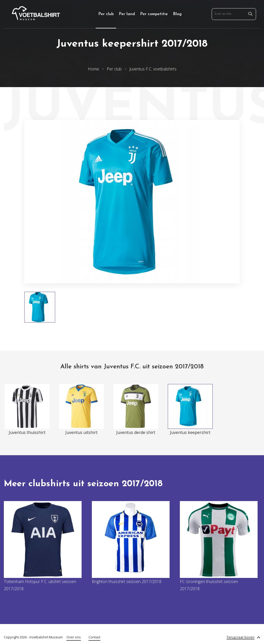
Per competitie (154, 14)
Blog (177, 14)
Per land (127, 14)
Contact (94, 637)
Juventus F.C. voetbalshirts (153, 69)
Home (93, 69)
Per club (106, 14)
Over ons (74, 637)
